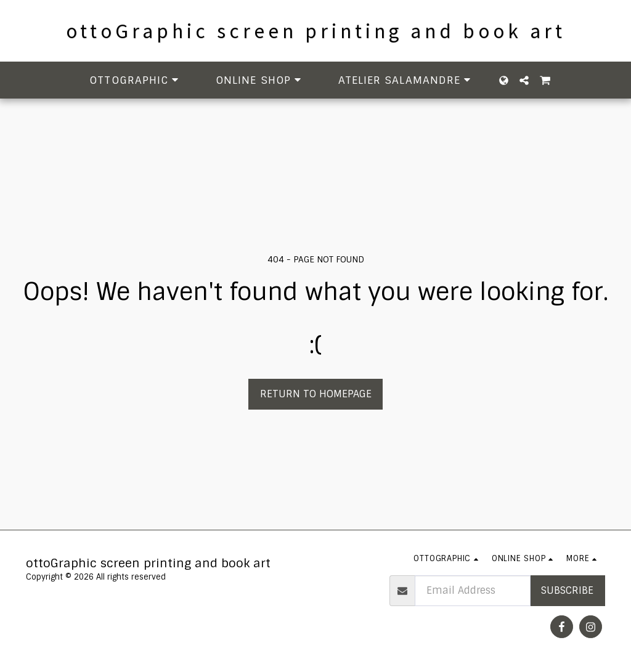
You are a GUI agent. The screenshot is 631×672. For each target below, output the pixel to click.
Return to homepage (316, 394)
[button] (136, 80)
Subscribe (567, 590)
